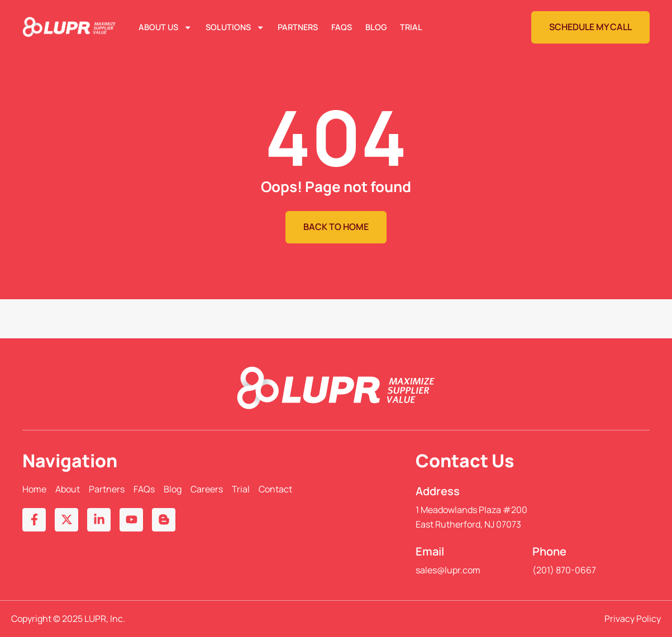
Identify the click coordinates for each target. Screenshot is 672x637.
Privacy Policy (633, 619)
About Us (165, 27)
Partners (298, 27)
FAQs (342, 27)
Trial (411, 27)
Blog (376, 27)
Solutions (235, 27)
